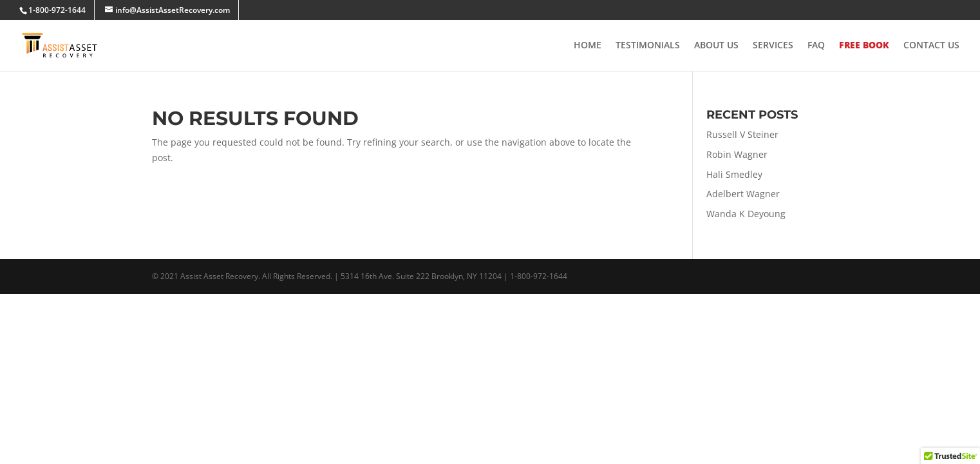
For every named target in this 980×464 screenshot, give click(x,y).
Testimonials (648, 46)
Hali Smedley (734, 174)
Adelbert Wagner (743, 194)
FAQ (816, 46)
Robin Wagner (737, 154)
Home (588, 46)
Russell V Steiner (742, 134)
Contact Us (931, 46)
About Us (716, 46)
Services (773, 46)
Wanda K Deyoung (746, 214)
